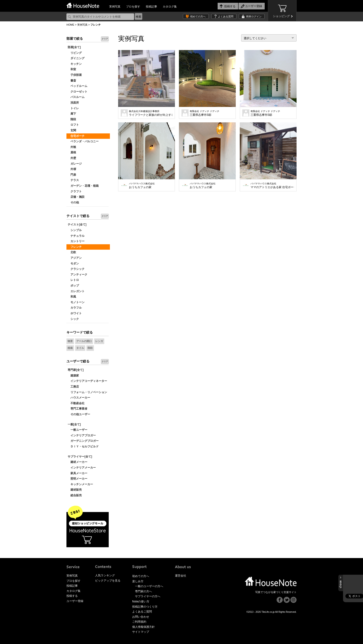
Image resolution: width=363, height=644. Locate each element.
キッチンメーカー (80, 484)
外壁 (72, 158)
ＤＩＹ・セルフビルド (83, 446)
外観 (72, 147)
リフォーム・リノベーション (87, 392)
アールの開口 (84, 341)
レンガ (99, 341)
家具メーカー (77, 473)
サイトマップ (141, 632)
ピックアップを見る (108, 581)
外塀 (72, 169)
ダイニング (76, 58)
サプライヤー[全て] (80, 457)
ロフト (73, 125)
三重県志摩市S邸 (205, 113)
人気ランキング (105, 575)
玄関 (72, 130)
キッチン (75, 64)
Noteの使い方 (141, 601)
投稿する (72, 596)
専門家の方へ (143, 591)
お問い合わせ (141, 617)
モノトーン (76, 302)
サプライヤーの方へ (148, 596)
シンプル (75, 230)
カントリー (76, 241)
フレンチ (75, 247)
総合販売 (75, 495)
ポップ (73, 286)
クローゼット (77, 92)
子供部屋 (75, 75)
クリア (105, 39)
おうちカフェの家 (142, 186)
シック (73, 319)
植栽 (70, 348)
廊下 (72, 114)
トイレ (73, 108)
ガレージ (75, 164)
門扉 (72, 175)
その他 (73, 202)
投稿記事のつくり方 (145, 607)
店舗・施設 (76, 197)
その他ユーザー (79, 414)
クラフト (75, 191)
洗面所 (73, 103)
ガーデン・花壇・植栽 (83, 186)
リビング (75, 53)
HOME (70, 25)
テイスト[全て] (77, 225)
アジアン (75, 258)
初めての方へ (198, 16)
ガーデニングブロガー (83, 441)
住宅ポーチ (76, 136)
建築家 (73, 376)
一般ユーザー (77, 430)
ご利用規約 (139, 622)
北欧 (72, 252)
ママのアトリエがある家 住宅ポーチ (272, 186)
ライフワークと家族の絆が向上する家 (151, 113)
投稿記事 (151, 7)
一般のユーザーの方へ (149, 586)
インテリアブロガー (82, 435)
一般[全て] (74, 424)
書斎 (72, 81)
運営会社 (181, 576)
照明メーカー (77, 479)
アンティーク (77, 275)
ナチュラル (76, 236)
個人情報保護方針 (143, 627)
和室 (72, 69)
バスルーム (76, 97)
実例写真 (115, 7)
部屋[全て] (74, 47)
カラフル (75, 308)
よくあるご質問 (142, 612)
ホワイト (75, 313)
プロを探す (133, 7)
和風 (72, 297)
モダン (73, 264)
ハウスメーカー (79, 398)
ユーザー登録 (75, 601)
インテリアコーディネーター (87, 381)
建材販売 (75, 490)
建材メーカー (77, 462)
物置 (70, 341)
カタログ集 (170, 7)
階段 (72, 119)
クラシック (76, 269)
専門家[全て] (76, 370)
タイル (80, 348)
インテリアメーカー (82, 468)
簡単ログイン (254, 16)
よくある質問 (226, 16)
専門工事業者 (77, 409)
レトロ (73, 280)
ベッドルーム (77, 86)
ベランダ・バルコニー (83, 141)
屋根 (72, 152)
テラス (73, 180)
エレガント (76, 291)
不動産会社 (76, 403)
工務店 (73, 387)
